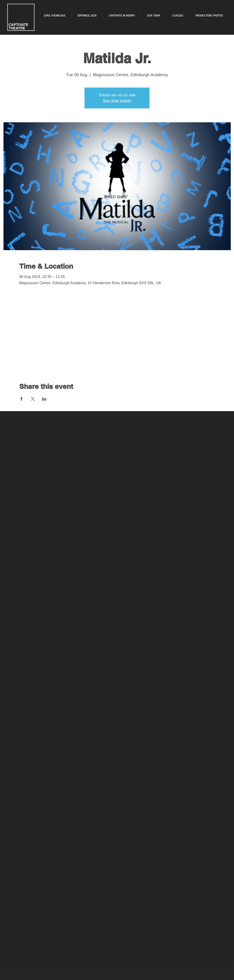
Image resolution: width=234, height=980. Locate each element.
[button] (209, 15)
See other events (117, 101)
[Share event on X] (33, 399)
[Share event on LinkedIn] (44, 399)
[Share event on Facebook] (21, 399)
